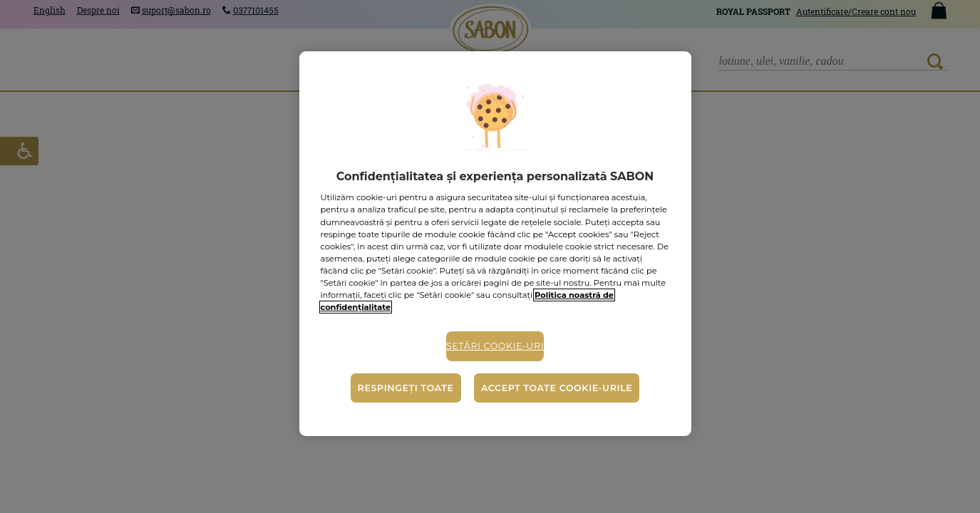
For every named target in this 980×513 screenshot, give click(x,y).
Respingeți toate (406, 388)
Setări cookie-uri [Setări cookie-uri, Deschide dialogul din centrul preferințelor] (495, 346)
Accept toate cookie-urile (557, 388)
